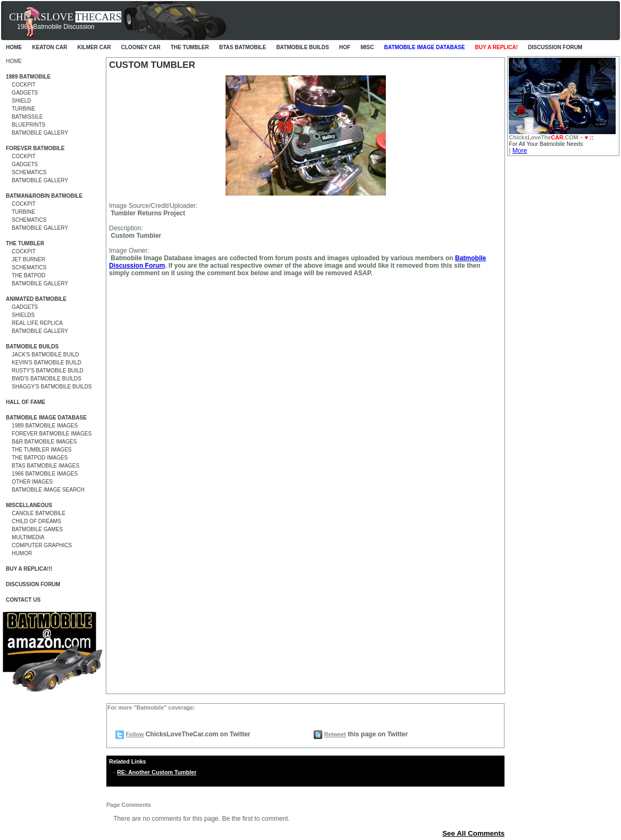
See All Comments (474, 833)
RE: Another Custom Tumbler (157, 772)
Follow (135, 734)
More (520, 151)
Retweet (335, 734)
